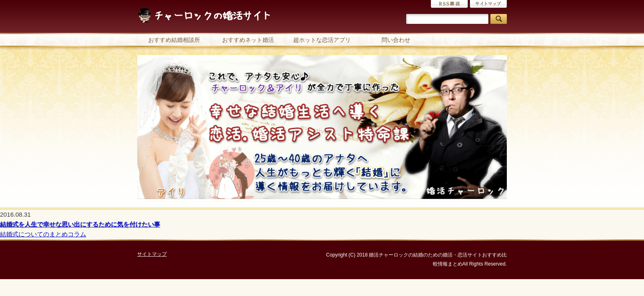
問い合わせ (396, 40)
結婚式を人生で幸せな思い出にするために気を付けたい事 (80, 224)
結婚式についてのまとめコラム (43, 234)
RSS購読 (449, 4)
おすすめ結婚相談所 (174, 40)
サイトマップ (488, 4)
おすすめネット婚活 (248, 40)
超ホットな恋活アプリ (322, 40)
